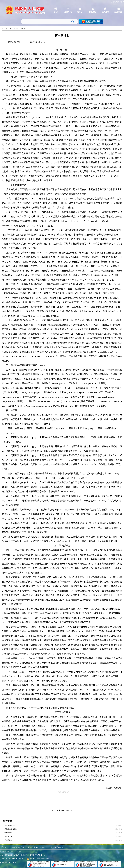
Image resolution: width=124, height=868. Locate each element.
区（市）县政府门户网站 (36, 847)
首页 (11, 28)
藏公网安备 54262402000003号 (38, 859)
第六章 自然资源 (10, 825)
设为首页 (114, 2)
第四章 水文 (8, 833)
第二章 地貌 (8, 840)
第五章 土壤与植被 (11, 829)
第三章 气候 (8, 836)
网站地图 (10, 851)
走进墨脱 (16, 28)
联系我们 (18, 851)
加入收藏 (121, 2)
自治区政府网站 (17, 847)
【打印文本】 (69, 810)
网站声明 (3, 851)
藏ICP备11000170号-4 (16, 859)
